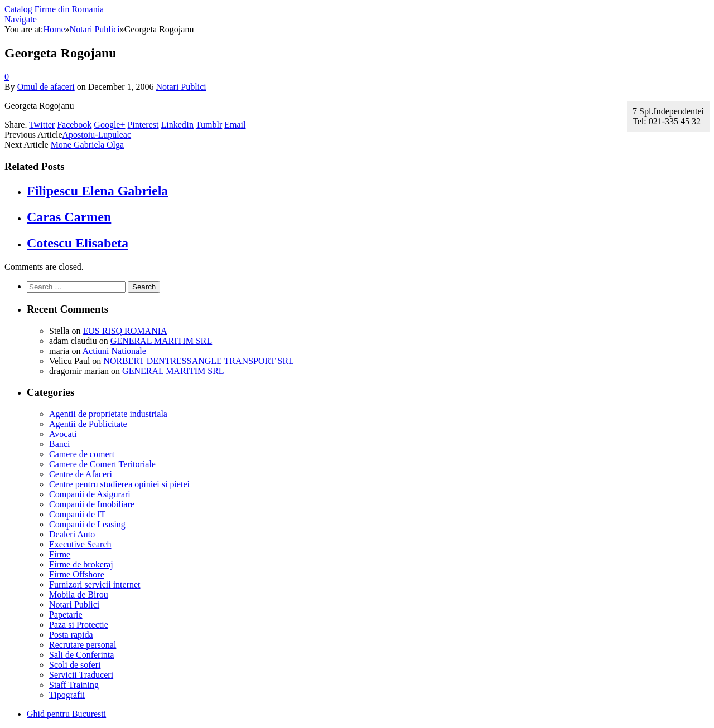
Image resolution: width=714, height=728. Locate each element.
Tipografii (67, 695)
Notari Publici (181, 87)
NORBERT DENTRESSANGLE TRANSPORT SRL (199, 361)
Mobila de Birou (79, 594)
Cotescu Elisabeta (78, 243)
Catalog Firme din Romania (54, 9)
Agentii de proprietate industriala (108, 414)
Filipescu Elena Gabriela (97, 191)
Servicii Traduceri (81, 675)
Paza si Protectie (79, 625)
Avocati (63, 434)
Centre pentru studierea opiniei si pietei (119, 484)
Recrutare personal (83, 645)
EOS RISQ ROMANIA (125, 331)
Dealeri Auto (72, 534)
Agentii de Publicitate (88, 424)
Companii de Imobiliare (92, 504)
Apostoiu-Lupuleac (97, 135)
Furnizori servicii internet (95, 584)
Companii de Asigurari (90, 494)
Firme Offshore (77, 574)
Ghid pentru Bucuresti (66, 714)
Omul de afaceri (46, 87)
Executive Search (80, 544)
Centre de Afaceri (81, 474)
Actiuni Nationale (114, 351)
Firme (60, 554)
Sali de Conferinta (81, 655)
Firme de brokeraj (81, 564)
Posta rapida (71, 635)
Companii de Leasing (87, 524)
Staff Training (74, 685)
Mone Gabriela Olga (88, 145)
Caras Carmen (69, 217)
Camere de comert (82, 454)
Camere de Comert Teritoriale (102, 464)
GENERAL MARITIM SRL (161, 341)
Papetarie (66, 615)
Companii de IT (77, 514)
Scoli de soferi (75, 665)
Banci (59, 444)
